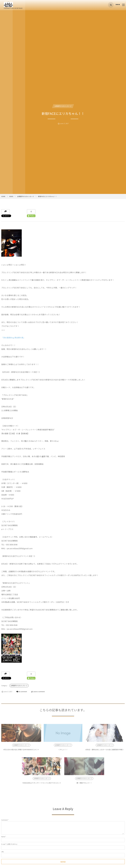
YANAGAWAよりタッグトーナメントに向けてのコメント (42, 784)
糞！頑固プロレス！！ (84, 784)
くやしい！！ (63, 751)
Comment (4, 820)
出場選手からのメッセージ (63, 106)
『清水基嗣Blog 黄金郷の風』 (13, 338)
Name (3, 837)
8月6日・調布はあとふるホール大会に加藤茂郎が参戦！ (105, 751)
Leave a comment (39, 692)
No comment (23, 692)
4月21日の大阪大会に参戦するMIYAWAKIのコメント (21, 751)
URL (3, 852)
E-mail (3, 844)
